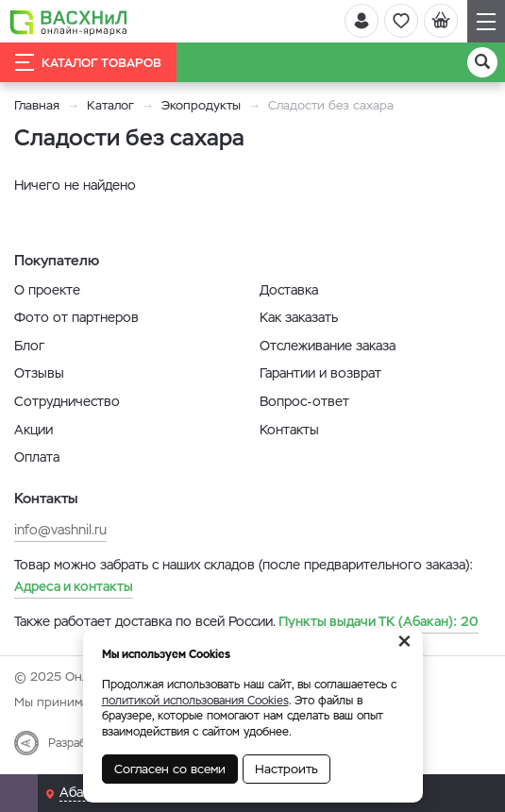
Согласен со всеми (170, 769)
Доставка (289, 290)
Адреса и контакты (74, 586)
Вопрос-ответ (304, 401)
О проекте (47, 290)
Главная (37, 105)
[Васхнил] (68, 22)
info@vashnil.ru (60, 530)
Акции (34, 430)
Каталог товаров (88, 62)
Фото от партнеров (76, 317)
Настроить (286, 769)
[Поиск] (482, 62)
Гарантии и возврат (320, 373)
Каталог (110, 105)
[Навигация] (486, 21)
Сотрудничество (67, 401)
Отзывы (39, 373)
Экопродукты (201, 105)
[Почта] (19, 793)
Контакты (289, 430)
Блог (29, 346)
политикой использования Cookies (195, 701)
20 (379, 621)
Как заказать (299, 317)
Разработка (79, 743)
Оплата (37, 457)
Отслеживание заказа (328, 346)
